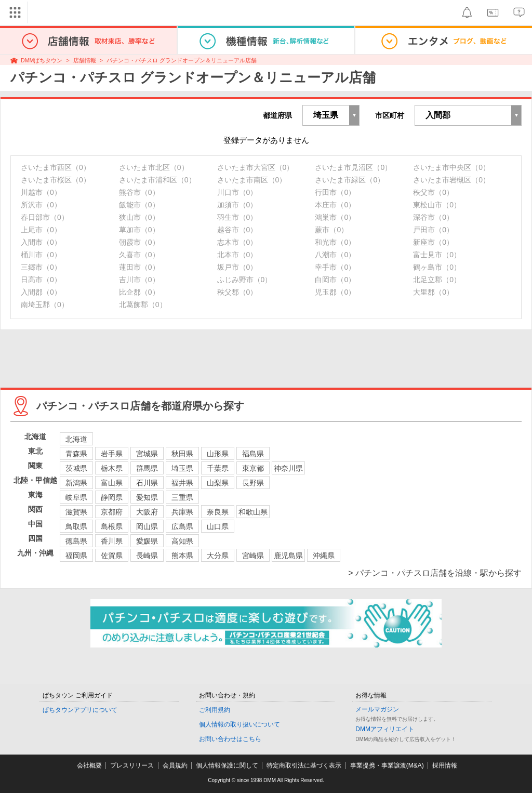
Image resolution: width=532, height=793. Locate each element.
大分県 (218, 556)
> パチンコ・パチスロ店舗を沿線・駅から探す (435, 573)
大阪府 (147, 512)
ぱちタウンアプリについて (80, 710)
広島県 (182, 526)
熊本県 (182, 556)
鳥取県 (76, 526)
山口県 (218, 526)
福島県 (253, 454)
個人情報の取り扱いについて (240, 724)
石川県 (147, 483)
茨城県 (76, 468)
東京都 (253, 468)
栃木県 (112, 468)
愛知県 (147, 497)
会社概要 (89, 765)
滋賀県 (76, 512)
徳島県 (76, 541)
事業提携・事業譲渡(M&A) (387, 765)
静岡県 (112, 497)
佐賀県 (112, 556)
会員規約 (175, 765)
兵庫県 (182, 512)
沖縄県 (324, 556)
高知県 (182, 541)
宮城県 (147, 454)
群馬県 (147, 468)
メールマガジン (377, 709)
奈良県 (218, 512)
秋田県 (182, 454)
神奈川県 (288, 468)
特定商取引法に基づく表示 (304, 765)
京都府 (112, 512)
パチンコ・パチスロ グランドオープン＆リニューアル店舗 (182, 60)
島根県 (112, 526)
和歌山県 (253, 512)
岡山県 (147, 526)
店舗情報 (85, 60)
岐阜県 (76, 497)
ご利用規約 (215, 710)
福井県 (182, 483)
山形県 (218, 454)
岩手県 (112, 454)
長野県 (253, 483)
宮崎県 (253, 556)
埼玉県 (182, 468)
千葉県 (218, 468)
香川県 (112, 541)
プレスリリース (132, 765)
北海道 (76, 439)
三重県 (182, 497)
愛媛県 (147, 541)
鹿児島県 (288, 556)
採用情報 (445, 765)
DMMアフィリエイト (385, 729)
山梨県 (218, 483)
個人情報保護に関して (227, 765)
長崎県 (147, 556)
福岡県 (76, 556)
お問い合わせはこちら (230, 739)
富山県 (112, 483)
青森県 (76, 454)
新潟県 (76, 483)
